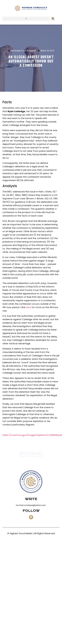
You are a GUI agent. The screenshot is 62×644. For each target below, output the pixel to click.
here (29, 307)
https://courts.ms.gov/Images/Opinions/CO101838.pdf (32, 435)
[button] (26, 19)
